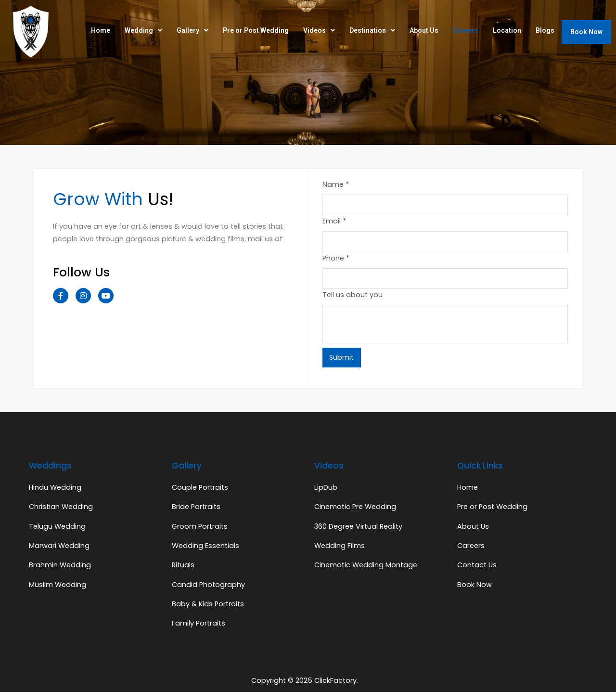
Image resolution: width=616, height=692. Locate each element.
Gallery (192, 30)
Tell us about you (353, 295)
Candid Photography (208, 585)
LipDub (326, 487)
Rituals (183, 565)
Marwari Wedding (59, 546)
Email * (334, 221)
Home (101, 30)
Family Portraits (199, 623)
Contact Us (477, 565)
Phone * (336, 258)
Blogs (545, 30)
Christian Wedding (61, 507)
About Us (424, 30)
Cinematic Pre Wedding (355, 507)
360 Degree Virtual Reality (358, 526)
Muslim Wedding (58, 585)
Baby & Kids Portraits (208, 604)
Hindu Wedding (55, 487)
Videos (319, 30)
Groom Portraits (200, 526)
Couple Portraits (200, 487)
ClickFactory (335, 680)
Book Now (586, 32)
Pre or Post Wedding (256, 30)
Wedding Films (340, 546)
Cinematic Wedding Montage (366, 565)
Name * (336, 184)
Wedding (143, 30)
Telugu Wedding (57, 526)
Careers (466, 30)
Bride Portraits (196, 507)
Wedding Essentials (205, 546)
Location (507, 30)
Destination (372, 30)
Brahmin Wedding (60, 565)
